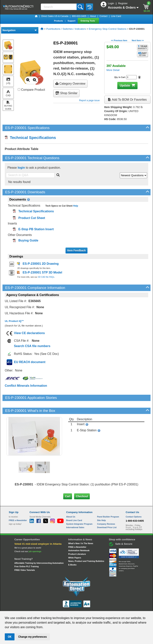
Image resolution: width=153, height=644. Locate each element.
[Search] (59, 7)
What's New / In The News (81, 530)
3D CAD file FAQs (46, 277)
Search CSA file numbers (32, 346)
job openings (35, 538)
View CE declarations (29, 333)
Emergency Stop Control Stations (108, 29)
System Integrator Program (79, 511)
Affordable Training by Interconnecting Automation (39, 550)
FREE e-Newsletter (77, 534)
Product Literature (77, 541)
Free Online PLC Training (26, 553)
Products (59, 21)
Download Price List (107, 514)
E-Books (72, 552)
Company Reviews (106, 511)
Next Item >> (138, 40)
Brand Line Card (74, 507)
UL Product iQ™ (14, 321)
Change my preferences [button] (33, 637)
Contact (103, 16)
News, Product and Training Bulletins (86, 548)
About (93, 16)
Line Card (116, 16)
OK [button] (10, 637)
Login (111, 3)
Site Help (101, 507)
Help (75, 206)
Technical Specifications (30, 138)
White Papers (75, 545)
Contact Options (134, 504)
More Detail (113, 70)
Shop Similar (66, 93)
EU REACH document (30, 362)
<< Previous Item (119, 40)
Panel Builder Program (108, 504)
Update (125, 85)
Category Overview (70, 84)
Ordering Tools (88, 21)
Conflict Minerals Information (26, 386)
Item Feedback (76, 250)
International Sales (75, 514)
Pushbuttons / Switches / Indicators (66, 29)
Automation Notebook (79, 537)
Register (123, 3)
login (21, 168)
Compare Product (31, 90)
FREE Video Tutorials (25, 557)
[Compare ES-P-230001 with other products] (19, 89)
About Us (71, 504)
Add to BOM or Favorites (127, 100)
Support (72, 21)
